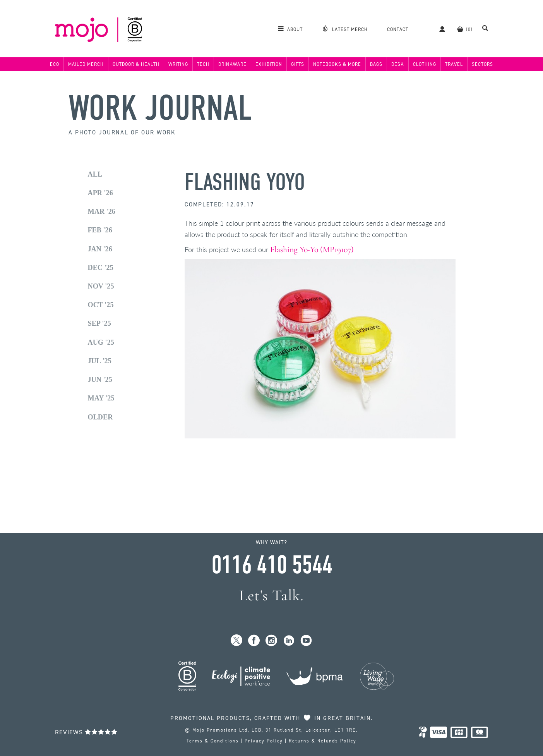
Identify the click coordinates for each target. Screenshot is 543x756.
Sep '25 (99, 323)
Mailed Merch (86, 64)
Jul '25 (100, 361)
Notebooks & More (337, 64)
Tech (203, 64)
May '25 (101, 398)
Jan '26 (100, 249)
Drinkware (232, 64)
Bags (376, 64)
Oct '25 (101, 305)
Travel (454, 64)
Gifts (298, 64)
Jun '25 (100, 380)
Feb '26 (100, 230)
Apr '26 (100, 193)
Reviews (86, 732)
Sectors (482, 64)
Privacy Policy (264, 741)
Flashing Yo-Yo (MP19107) (312, 249)
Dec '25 (101, 268)
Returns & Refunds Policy (323, 741)
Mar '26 (102, 211)
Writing (178, 64)
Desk (398, 64)
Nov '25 (101, 286)
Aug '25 (101, 342)
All (95, 174)
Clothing (425, 64)
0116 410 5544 (272, 565)
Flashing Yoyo (245, 182)
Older (100, 417)
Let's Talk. (271, 595)
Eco (55, 64)
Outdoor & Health (136, 64)
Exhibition (269, 64)
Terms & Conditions (213, 741)
